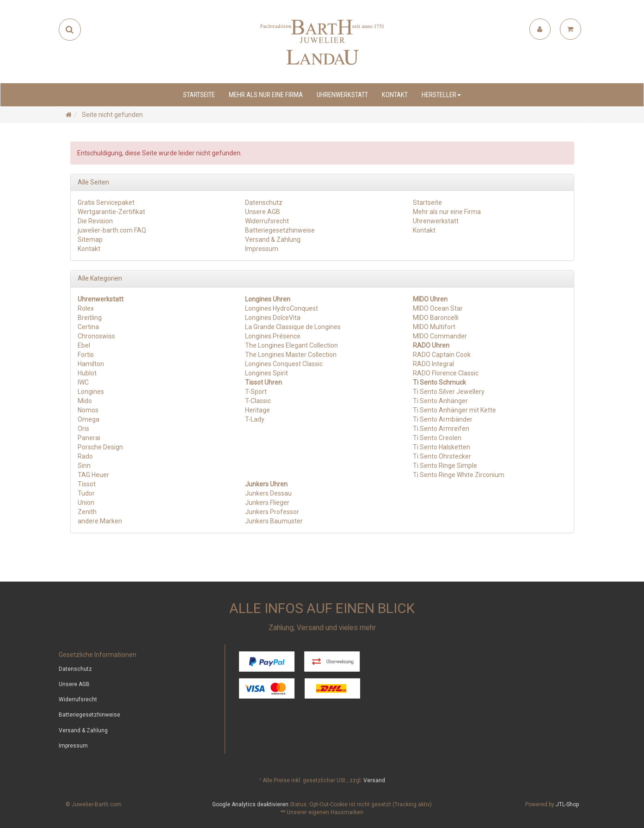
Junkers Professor (272, 512)
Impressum (262, 249)
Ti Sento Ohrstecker (442, 456)
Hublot (87, 373)
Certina (88, 327)
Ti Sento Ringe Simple (445, 466)
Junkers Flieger (267, 503)
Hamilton (91, 364)
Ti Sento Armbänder (443, 419)
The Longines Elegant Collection (291, 345)
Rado (85, 456)
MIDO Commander (440, 336)
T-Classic (258, 401)
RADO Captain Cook (442, 355)
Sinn (84, 466)
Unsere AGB (263, 212)
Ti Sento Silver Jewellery (449, 392)
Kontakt (395, 95)
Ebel (84, 345)
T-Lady (255, 419)
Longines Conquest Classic (284, 364)
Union (86, 503)
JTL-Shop (567, 804)
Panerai (89, 438)
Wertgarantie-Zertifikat (111, 212)
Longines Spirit (267, 373)
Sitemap (90, 239)
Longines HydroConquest (282, 308)
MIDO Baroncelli (436, 318)
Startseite (199, 95)
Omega (89, 419)
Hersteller (441, 95)
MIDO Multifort (434, 327)
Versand (374, 780)
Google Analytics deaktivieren (250, 804)
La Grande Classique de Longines (293, 327)
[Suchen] (70, 30)
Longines (91, 392)
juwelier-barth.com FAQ (112, 230)
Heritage (258, 410)
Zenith (87, 512)
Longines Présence (273, 336)
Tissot (87, 484)
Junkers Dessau (268, 493)
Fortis (86, 355)
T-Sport (256, 392)
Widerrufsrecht (267, 221)
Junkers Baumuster (274, 521)
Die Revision (95, 221)
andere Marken (100, 521)
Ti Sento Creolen (437, 438)
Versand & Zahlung (273, 239)
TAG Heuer (93, 475)
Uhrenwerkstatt (342, 95)
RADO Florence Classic (446, 373)
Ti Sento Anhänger (440, 401)
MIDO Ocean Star (438, 308)
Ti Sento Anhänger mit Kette (454, 410)
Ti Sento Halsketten (442, 447)
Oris (83, 429)
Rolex (86, 308)
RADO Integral (433, 364)
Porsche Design (100, 447)
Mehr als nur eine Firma (266, 95)
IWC (83, 382)
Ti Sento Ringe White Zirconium (459, 475)
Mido (85, 401)
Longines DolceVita (273, 318)
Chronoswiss (96, 336)
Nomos (88, 410)
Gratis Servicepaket (106, 202)
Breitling (90, 318)
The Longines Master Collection (291, 355)
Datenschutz (264, 202)
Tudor (86, 493)
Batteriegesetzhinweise (280, 230)
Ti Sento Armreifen (441, 429)
